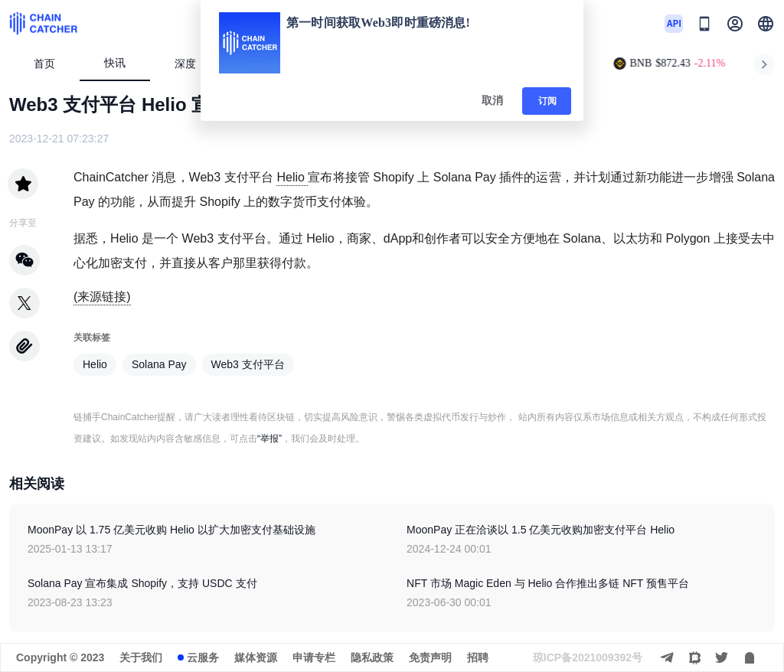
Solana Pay (159, 364)
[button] (766, 24)
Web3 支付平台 (248, 364)
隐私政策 (372, 657)
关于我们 (141, 657)
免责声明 (430, 657)
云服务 (203, 657)
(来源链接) (102, 297)
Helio (292, 177)
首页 (44, 64)
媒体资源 (256, 657)
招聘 (478, 657)
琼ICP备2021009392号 (588, 657)
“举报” (269, 439)
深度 (192, 64)
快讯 (115, 63)
